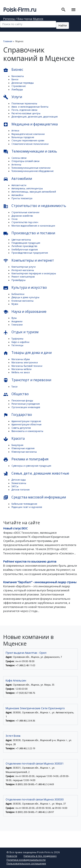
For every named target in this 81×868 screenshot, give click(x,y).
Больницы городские (23, 137)
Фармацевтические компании (28, 134)
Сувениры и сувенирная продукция (31, 466)
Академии (17, 321)
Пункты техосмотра (22, 198)
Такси (14, 387)
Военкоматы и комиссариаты (27, 431)
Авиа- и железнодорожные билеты (30, 107)
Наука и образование (25, 312)
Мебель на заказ (21, 372)
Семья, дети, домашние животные (36, 474)
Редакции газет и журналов (27, 507)
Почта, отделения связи (24, 110)
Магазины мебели (21, 369)
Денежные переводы (23, 83)
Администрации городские (26, 421)
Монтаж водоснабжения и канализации (33, 226)
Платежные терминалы (24, 103)
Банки (15, 79)
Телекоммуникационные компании (31, 168)
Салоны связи (19, 158)
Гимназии (17, 325)
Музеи (15, 304)
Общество (16, 394)
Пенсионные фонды (22, 401)
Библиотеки (18, 294)
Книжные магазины (22, 301)
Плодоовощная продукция (26, 243)
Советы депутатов (21, 428)
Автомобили (18, 179)
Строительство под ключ (25, 222)
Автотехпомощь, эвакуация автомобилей (34, 192)
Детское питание (21, 490)
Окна (14, 219)
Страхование (19, 86)
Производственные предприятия (30, 253)
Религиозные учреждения (26, 404)
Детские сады (19, 480)
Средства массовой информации (35, 497)
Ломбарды (17, 89)
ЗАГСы (15, 486)
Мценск (38, 19)
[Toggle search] (64, 10)
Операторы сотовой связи (25, 161)
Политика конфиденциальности (26, 860)
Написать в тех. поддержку (40, 856)
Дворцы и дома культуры (25, 297)
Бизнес (13, 70)
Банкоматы (18, 76)
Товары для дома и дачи (27, 353)
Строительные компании (25, 212)
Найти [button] (63, 25)
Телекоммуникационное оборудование (33, 171)
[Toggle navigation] (73, 10)
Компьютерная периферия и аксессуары (34, 273)
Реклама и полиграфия (26, 459)
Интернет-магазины (23, 270)
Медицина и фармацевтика (30, 124)
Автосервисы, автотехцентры (27, 188)
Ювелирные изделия (23, 448)
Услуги (13, 97)
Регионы (9, 19)
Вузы (14, 318)
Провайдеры (18, 280)
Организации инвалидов (26, 407)
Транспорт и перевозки (27, 380)
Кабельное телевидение (24, 504)
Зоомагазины (19, 483)
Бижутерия (17, 445)
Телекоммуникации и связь (30, 152)
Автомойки (17, 195)
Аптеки (15, 131)
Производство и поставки (29, 233)
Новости (12, 856)
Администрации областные (26, 424)
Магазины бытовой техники (27, 366)
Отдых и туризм (21, 332)
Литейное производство (24, 246)
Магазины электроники (25, 362)
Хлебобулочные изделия (25, 250)
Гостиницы (17, 345)
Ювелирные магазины (24, 452)
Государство (18, 415)
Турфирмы (17, 339)
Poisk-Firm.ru (20, 10)
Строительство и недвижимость (35, 206)
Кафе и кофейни (20, 342)
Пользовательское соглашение (26, 863)
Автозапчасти (19, 185)
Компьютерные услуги (24, 267)
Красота (14, 439)
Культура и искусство (25, 288)
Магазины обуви (21, 359)
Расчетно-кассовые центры (26, 113)
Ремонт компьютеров (23, 277)
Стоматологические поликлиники (30, 144)
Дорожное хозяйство (22, 216)
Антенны (16, 165)
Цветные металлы (21, 240)
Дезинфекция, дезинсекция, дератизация (35, 117)
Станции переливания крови (28, 140)
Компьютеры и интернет (29, 261)
